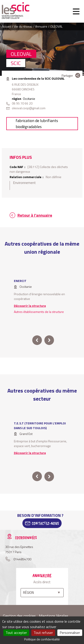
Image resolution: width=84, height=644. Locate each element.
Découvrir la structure (30, 306)
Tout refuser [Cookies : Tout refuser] (43, 633)
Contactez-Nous (45, 523)
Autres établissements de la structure (39, 312)
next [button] (49, 340)
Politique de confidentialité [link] (42, 639)
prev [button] (37, 340)
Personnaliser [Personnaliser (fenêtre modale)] (70, 633)
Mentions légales (54, 616)
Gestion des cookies (19, 616)
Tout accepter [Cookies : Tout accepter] (16, 633)
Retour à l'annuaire (35, 215)
